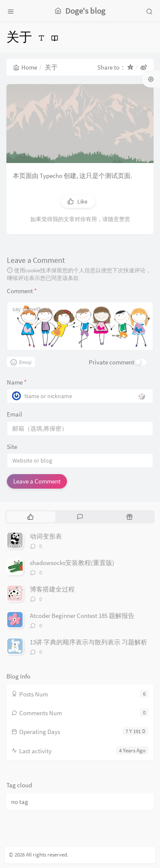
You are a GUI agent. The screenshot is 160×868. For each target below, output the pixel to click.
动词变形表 (46, 536)
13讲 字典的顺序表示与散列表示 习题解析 (89, 642)
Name (17, 382)
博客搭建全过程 (52, 589)
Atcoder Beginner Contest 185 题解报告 (82, 616)
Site (12, 447)
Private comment (112, 362)
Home (25, 67)
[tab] (30, 517)
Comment (22, 291)
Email (15, 414)
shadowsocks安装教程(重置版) (72, 563)
